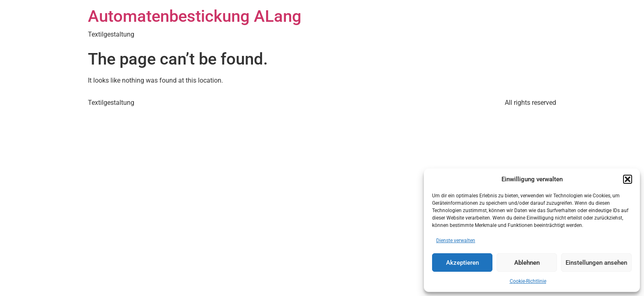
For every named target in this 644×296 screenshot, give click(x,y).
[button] (628, 179)
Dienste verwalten (456, 240)
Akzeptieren (462, 263)
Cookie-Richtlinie (528, 281)
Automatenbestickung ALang (195, 16)
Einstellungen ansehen (596, 263)
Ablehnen (527, 263)
